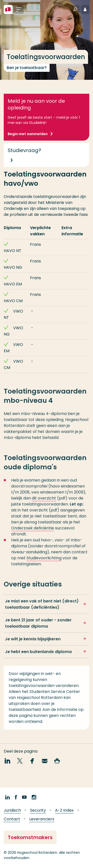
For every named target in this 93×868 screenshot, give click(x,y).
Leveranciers (42, 819)
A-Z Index (64, 810)
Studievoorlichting (44, 561)
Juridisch (12, 810)
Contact (12, 819)
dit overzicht (44, 501)
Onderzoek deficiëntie (33, 531)
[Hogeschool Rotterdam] (8, 9)
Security (38, 810)
